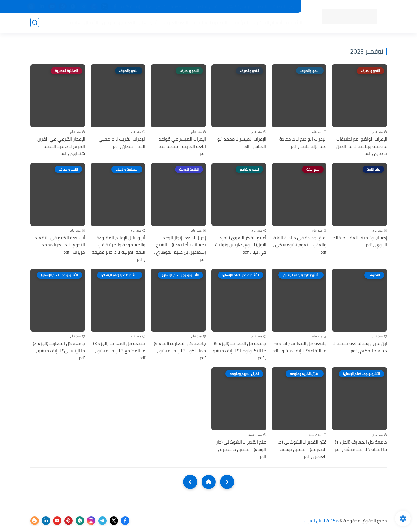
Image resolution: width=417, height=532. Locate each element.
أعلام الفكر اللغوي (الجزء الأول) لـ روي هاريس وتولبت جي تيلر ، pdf (241, 245)
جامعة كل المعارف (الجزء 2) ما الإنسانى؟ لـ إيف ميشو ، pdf (59, 351)
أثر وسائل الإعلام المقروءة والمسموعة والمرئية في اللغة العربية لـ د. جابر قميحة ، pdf (118, 249)
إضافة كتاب (131, 7)
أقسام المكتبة (268, 23)
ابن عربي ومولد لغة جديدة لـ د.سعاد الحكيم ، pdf (360, 347)
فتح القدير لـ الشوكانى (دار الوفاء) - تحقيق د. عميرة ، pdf (241, 449)
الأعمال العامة (84, 23)
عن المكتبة (180, 7)
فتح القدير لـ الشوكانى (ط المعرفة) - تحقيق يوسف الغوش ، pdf (302, 449)
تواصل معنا (155, 7)
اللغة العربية (176, 23)
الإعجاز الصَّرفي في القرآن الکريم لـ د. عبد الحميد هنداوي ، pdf (61, 146)
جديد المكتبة (284, 7)
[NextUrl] (190, 482)
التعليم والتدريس (118, 23)
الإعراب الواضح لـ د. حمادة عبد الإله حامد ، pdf (303, 143)
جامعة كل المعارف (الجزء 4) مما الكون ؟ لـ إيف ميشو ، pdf (180, 351)
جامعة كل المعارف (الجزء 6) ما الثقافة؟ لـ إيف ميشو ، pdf (299, 347)
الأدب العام (149, 23)
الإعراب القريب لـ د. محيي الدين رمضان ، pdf (122, 143)
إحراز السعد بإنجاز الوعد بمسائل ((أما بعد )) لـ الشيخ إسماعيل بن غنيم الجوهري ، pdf (180, 249)
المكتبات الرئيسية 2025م (246, 7)
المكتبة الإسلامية (210, 23)
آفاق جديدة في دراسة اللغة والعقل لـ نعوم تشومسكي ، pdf (300, 245)
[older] (227, 482)
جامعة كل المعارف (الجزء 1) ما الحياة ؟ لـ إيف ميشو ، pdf (361, 446)
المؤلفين (240, 23)
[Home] (209, 482)
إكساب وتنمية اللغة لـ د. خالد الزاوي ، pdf (360, 241)
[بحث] (35, 23)
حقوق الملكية (207, 7)
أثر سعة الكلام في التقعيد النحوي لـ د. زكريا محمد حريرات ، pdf (60, 245)
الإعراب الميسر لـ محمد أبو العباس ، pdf (242, 143)
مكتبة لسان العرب (321, 521)
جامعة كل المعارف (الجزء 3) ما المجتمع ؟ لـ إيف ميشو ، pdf (119, 351)
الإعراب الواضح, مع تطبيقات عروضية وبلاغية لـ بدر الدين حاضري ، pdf (362, 146)
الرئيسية (294, 23)
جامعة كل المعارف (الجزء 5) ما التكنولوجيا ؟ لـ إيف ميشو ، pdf (239, 351)
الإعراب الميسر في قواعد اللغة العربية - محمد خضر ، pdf (181, 146)
